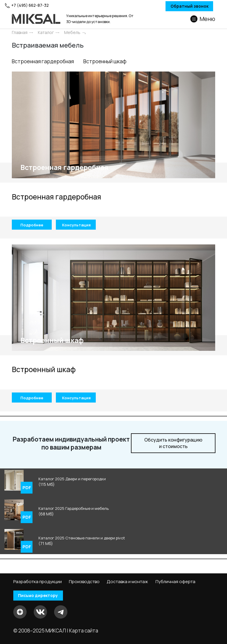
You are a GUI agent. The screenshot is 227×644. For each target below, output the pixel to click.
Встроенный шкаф (115, 65)
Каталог (46, 33)
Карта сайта (84, 631)
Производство (84, 582)
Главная (20, 33)
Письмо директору (41, 596)
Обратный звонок (179, 6)
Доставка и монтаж (127, 582)
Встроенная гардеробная (45, 65)
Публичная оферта (175, 582)
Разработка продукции (38, 582)
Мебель (72, 33)
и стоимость (173, 450)
